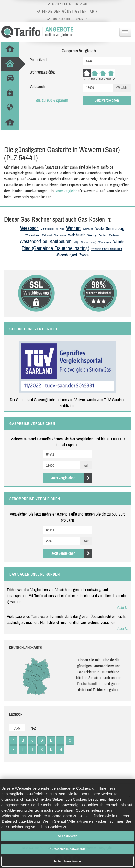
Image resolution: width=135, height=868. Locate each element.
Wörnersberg (32, 235)
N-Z (33, 728)
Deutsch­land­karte (90, 684)
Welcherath (77, 235)
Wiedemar (114, 236)
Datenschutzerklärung (21, 821)
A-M (17, 728)
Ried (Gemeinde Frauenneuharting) (55, 248)
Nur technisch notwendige (68, 849)
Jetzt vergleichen (107, 100)
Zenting (102, 236)
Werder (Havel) (88, 242)
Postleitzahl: (39, 60)
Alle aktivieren (67, 836)
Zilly (76, 242)
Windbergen (105, 242)
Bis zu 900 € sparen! (52, 100)
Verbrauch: (38, 86)
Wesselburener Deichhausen (107, 249)
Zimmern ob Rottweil (52, 229)
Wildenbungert (66, 255)
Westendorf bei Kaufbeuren (46, 241)
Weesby (92, 235)
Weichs (119, 242)
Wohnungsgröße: (42, 72)
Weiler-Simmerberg (110, 228)
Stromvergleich (66, 191)
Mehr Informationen (67, 861)
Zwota (84, 255)
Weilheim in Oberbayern (54, 236)
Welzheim (88, 229)
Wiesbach (29, 228)
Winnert (73, 228)
